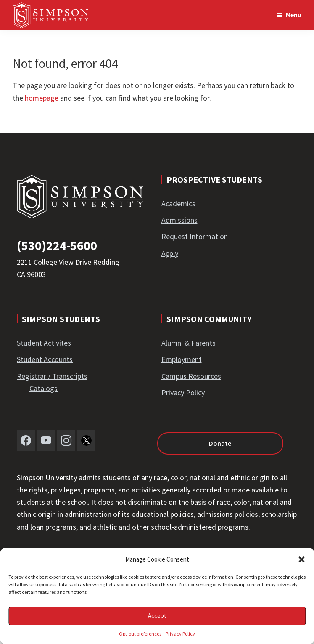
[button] (301, 559)
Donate (220, 443)
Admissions (179, 220)
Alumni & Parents (189, 343)
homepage (42, 98)
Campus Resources (191, 376)
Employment (182, 359)
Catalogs (44, 388)
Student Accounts (45, 359)
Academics (178, 204)
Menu (294, 15)
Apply (170, 253)
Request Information (195, 236)
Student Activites (44, 343)
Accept (157, 616)
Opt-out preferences (140, 634)
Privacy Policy (180, 634)
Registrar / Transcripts (52, 376)
